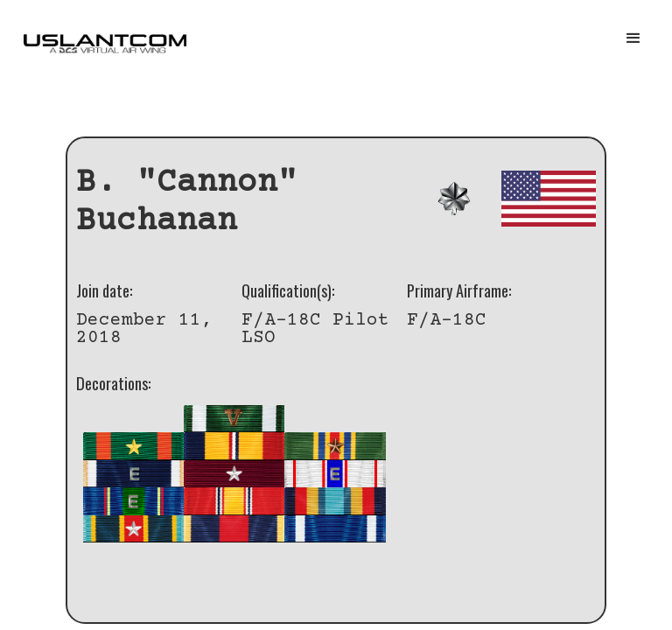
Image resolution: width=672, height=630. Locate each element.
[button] (633, 38)
